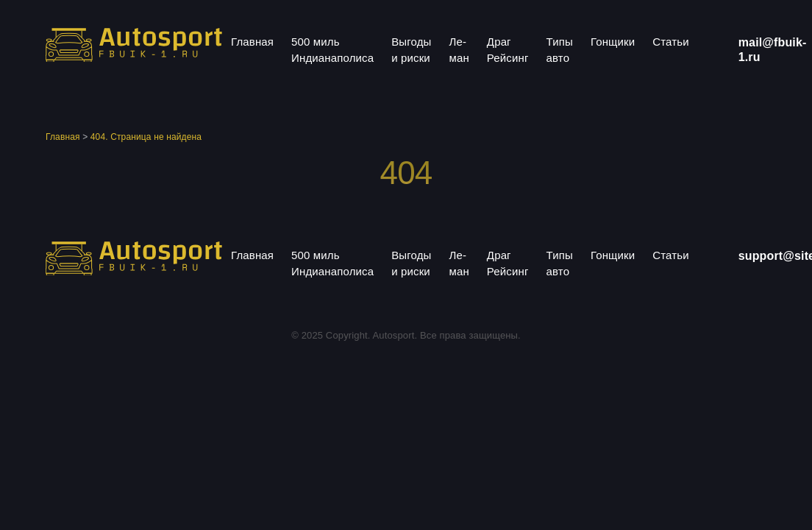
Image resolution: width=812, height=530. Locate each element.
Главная (252, 42)
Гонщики (613, 42)
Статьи (670, 42)
